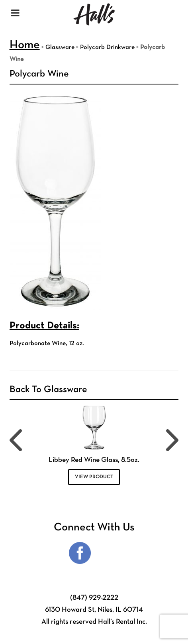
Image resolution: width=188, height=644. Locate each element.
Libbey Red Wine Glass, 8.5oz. (94, 460)
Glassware (60, 47)
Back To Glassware (48, 390)
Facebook (80, 553)
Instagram (108, 553)
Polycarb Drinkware (107, 47)
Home (25, 45)
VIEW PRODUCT (94, 477)
